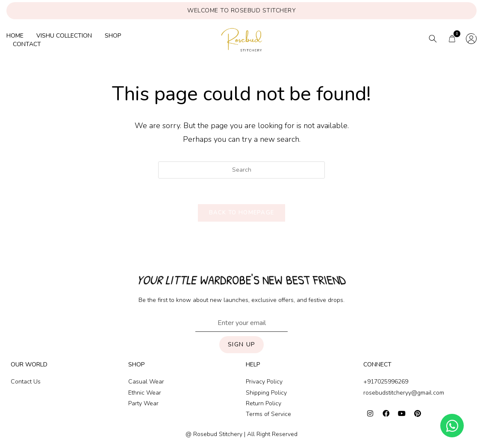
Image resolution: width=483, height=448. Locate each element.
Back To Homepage (242, 213)
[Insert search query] (241, 170)
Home (15, 36)
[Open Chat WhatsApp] (452, 426)
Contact (27, 44)
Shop (113, 36)
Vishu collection (64, 36)
